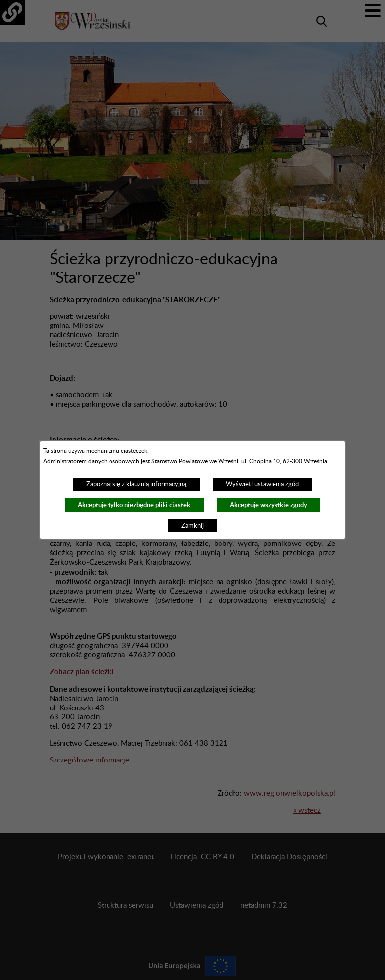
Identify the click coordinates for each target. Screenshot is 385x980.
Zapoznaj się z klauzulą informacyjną (136, 484)
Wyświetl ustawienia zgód (262, 484)
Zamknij (192, 526)
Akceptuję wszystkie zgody (269, 505)
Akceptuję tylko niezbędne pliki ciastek (134, 505)
